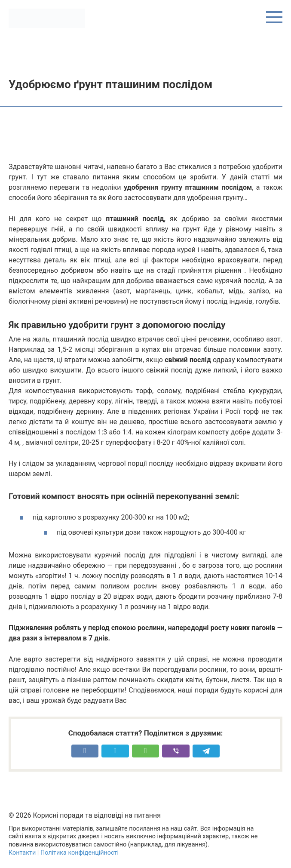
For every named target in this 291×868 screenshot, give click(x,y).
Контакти (22, 853)
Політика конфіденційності (80, 853)
